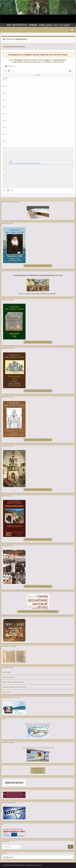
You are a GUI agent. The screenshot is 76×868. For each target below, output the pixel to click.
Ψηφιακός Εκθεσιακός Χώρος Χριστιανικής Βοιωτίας (38, 748)
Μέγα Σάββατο (7, 672)
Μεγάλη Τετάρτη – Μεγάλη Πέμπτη (13, 682)
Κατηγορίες (11, 66)
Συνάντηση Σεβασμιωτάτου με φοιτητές (14, 687)
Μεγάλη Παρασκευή (9, 677)
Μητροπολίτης (21, 39)
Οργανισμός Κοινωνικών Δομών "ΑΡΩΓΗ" (38, 724)
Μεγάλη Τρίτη (7, 692)
